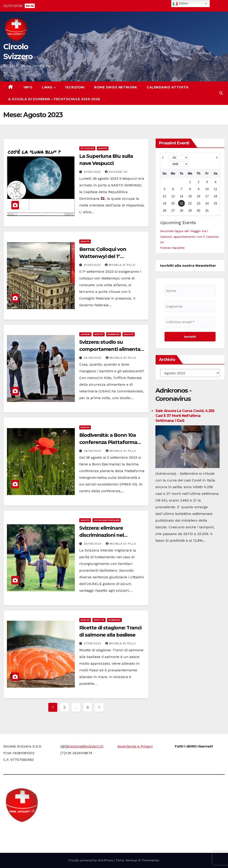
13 (173, 196)
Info (28, 87)
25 (215, 203)
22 (190, 203)
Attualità (87, 148)
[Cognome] (190, 306)
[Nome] (190, 291)
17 (207, 196)
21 (181, 203)
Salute (129, 334)
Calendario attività (168, 87)
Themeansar (150, 860)
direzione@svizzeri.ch (85, 746)
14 (181, 196)
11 (215, 189)
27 (173, 210)
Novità (103, 148)
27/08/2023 (93, 643)
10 (207, 189)
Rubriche (114, 334)
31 (207, 210)
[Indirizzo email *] (190, 322)
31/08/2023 (93, 172)
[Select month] (179, 158)
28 (181, 210)
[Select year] (179, 164)
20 (173, 203)
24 (207, 203)
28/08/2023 (93, 544)
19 (164, 203)
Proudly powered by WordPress (91, 860)
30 (198, 210)
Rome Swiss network (116, 87)
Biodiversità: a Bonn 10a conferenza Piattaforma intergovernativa (108, 442)
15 (190, 196)
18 (215, 196)
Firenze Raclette (172, 248)
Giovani (85, 334)
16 (198, 196)
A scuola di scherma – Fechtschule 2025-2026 (54, 99)
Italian (180, 4)
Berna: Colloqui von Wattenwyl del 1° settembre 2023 (103, 256)
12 (164, 196)
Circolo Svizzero (31, 831)
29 (190, 210)
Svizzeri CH (116, 172)
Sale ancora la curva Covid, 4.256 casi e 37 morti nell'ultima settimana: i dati (185, 416)
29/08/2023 (93, 451)
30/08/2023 (93, 358)
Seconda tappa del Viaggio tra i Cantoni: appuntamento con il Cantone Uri (189, 237)
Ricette (99, 620)
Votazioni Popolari (107, 520)
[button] (221, 93)
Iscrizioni (75, 87)
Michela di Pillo (120, 265)
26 (164, 210)
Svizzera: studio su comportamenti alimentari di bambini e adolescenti (111, 349)
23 (198, 203)
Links (48, 87)
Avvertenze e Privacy (135, 746)
